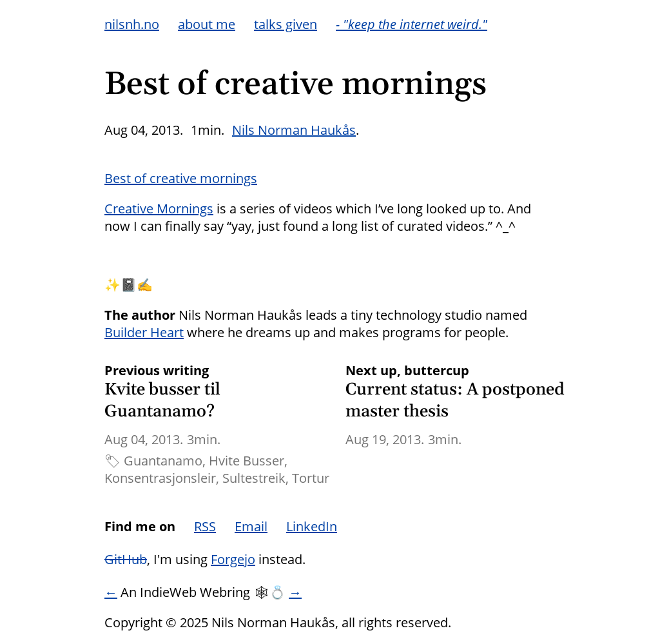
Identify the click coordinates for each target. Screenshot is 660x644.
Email (251, 526)
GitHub (126, 559)
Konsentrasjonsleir (160, 478)
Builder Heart (144, 332)
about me (207, 24)
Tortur (311, 478)
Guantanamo (163, 461)
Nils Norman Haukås (294, 130)
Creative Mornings (159, 209)
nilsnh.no (132, 24)
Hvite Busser (247, 461)
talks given (286, 24)
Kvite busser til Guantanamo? (162, 401)
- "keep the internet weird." (412, 24)
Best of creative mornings (181, 178)
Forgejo (233, 559)
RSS (205, 526)
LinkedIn (312, 526)
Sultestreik (254, 478)
